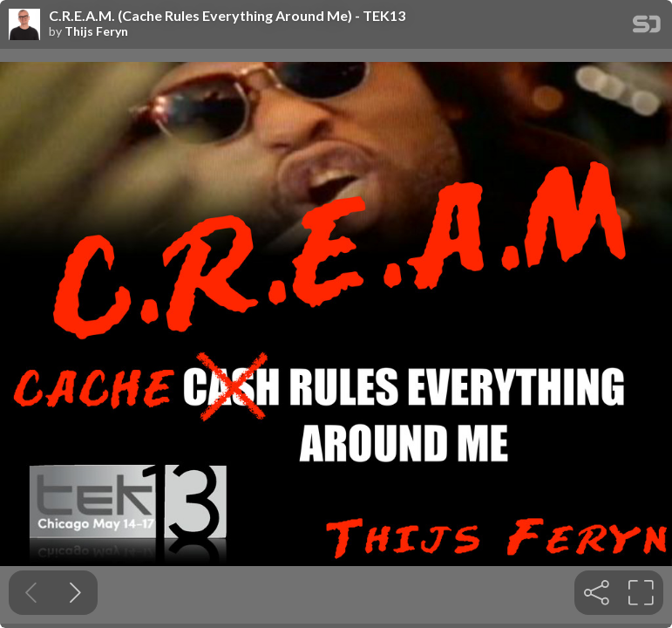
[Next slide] (75, 593)
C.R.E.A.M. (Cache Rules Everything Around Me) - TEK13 (227, 16)
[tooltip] (597, 593)
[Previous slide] (31, 593)
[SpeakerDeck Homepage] (647, 27)
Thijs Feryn (96, 31)
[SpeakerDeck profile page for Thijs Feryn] (24, 25)
